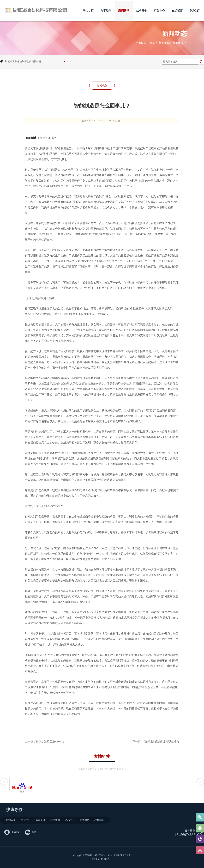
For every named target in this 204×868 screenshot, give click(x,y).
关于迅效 (106, 11)
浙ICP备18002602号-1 (102, 859)
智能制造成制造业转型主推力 (161, 742)
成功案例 (142, 11)
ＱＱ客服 (15, 832)
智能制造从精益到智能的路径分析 (23, 61)
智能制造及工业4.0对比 (50, 742)
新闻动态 (178, 43)
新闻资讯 (124, 11)
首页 (152, 43)
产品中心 (159, 11)
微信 (34, 832)
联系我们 (195, 11)
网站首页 (88, 11)
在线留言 (177, 11)
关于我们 (26, 820)
